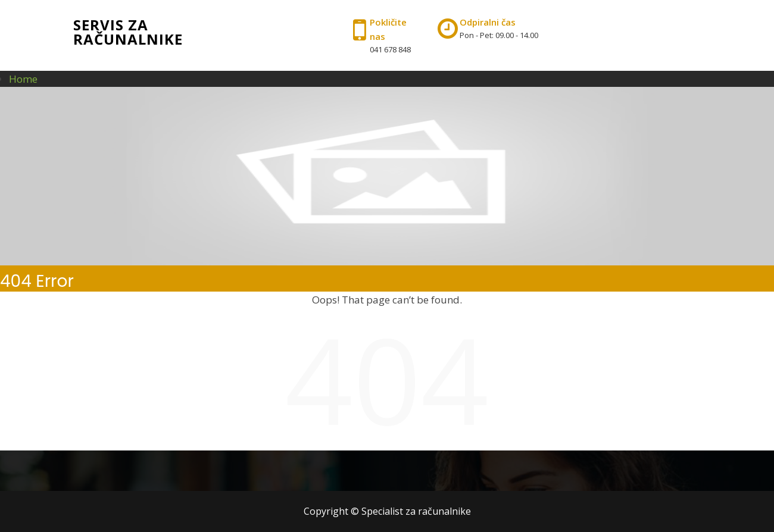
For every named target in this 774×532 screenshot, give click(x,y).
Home (23, 79)
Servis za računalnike (128, 32)
